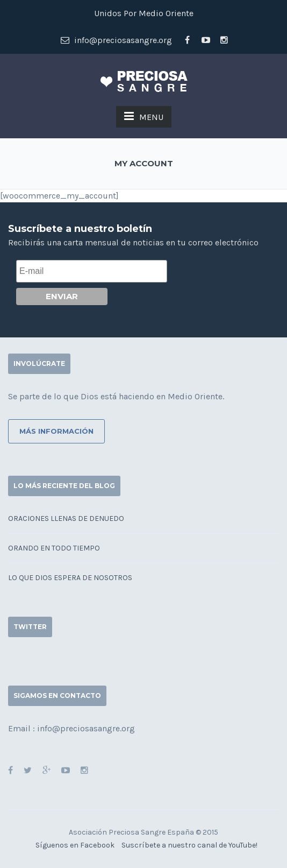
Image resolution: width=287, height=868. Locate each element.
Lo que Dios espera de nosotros (70, 578)
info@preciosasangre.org (116, 40)
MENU (144, 116)
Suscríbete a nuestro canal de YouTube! (189, 845)
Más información (56, 431)
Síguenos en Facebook (75, 845)
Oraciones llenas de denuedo (66, 518)
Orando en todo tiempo (54, 548)
